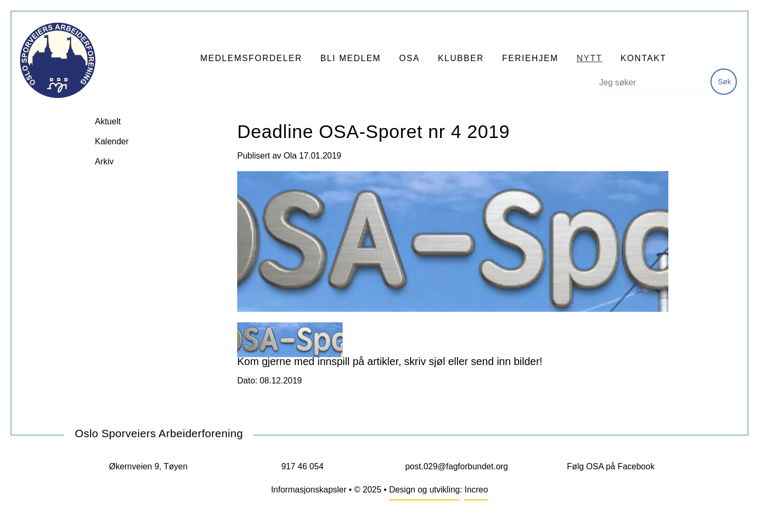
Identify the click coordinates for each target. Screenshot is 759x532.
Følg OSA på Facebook (611, 466)
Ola (290, 156)
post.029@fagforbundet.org (457, 466)
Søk (724, 82)
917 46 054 (303, 466)
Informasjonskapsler (309, 490)
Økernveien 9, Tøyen (148, 466)
